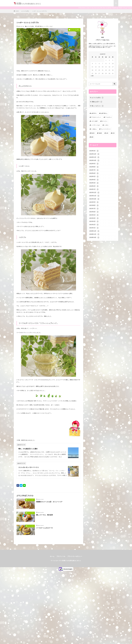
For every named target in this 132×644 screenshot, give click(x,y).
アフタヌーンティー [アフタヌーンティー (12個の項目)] (96, 117)
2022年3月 (94, 183)
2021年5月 (94, 215)
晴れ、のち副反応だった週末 (28, 449)
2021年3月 (94, 221)
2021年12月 (94, 193)
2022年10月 (94, 160)
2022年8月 (94, 167)
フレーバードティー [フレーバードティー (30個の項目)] (106, 129)
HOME (17, 11)
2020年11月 (94, 234)
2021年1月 (94, 228)
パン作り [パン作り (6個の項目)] (106, 125)
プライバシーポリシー (75, 556)
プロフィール (61, 556)
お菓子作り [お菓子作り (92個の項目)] (94, 113)
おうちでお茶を (25, 11)
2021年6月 (94, 212)
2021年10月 (94, 199)
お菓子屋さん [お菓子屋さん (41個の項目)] (104, 113)
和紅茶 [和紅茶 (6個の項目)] (93, 133)
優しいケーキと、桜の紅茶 (44, 515)
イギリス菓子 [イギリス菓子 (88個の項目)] (94, 121)
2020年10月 (94, 237)
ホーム (52, 556)
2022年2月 (94, 186)
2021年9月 (94, 202)
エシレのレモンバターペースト (29, 467)
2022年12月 (94, 154)
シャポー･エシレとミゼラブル (39, 11)
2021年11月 (94, 196)
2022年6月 (94, 173)
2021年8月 (94, 205)
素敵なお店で (97, 102)
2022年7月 (94, 170)
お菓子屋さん (40, 26)
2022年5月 (94, 177)
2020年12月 (94, 231)
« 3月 (92, 76)
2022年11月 (94, 157)
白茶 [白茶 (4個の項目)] (107, 133)
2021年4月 (94, 218)
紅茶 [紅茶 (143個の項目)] (113, 133)
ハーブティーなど (48, 26)
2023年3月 (94, 151)
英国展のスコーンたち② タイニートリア (49, 502)
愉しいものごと (98, 106)
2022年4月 (94, 180)
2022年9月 (94, 164)
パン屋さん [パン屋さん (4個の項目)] (94, 129)
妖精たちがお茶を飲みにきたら (72, 561)
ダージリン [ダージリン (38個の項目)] (105, 121)
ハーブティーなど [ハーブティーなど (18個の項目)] (96, 125)
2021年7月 (94, 209)
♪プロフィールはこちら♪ (103, 40)
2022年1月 (94, 189)
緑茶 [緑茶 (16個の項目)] (92, 137)
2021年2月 (94, 225)
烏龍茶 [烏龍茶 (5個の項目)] (100, 133)
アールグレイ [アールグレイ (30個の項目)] (108, 117)
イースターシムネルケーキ (44, 528)
